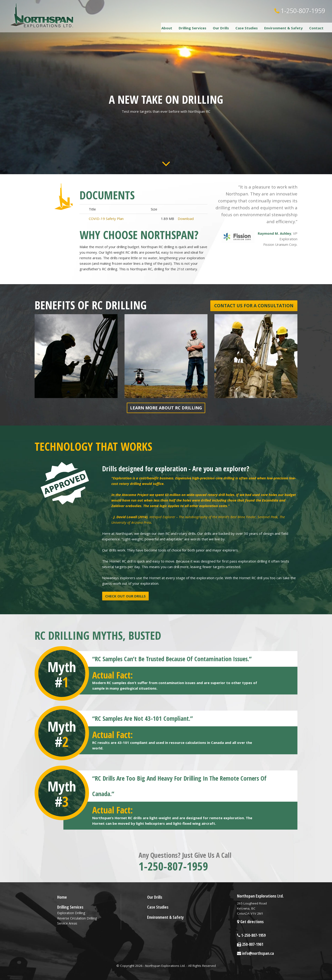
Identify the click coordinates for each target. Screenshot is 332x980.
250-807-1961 (250, 944)
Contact (316, 28)
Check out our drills (125, 596)
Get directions (250, 922)
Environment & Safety (283, 28)
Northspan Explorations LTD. (42, 15)
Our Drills (221, 28)
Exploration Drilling (71, 913)
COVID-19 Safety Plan (106, 219)
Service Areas (67, 923)
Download (186, 219)
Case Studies (247, 28)
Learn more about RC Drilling (166, 408)
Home (62, 897)
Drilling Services (193, 28)
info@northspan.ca (255, 953)
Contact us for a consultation (254, 306)
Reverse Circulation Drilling (77, 918)
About (167, 28)
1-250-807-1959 (300, 11)
